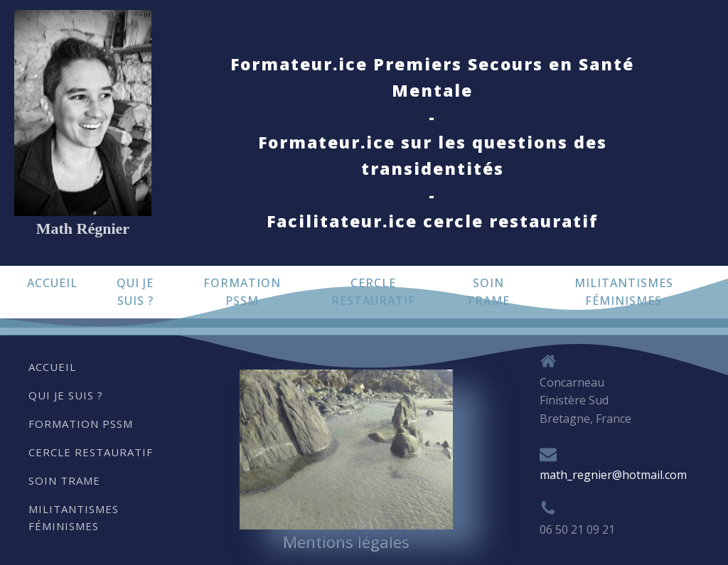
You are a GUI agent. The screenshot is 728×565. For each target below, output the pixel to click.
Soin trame (488, 292)
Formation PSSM (242, 292)
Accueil (52, 283)
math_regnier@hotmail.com (613, 475)
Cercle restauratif (373, 292)
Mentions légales (346, 542)
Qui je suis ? (135, 292)
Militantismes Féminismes (624, 292)
